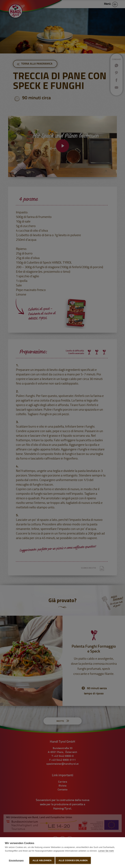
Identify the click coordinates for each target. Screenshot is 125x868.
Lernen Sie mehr (106, 852)
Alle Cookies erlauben (74, 860)
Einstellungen (16, 860)
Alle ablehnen (42, 860)
